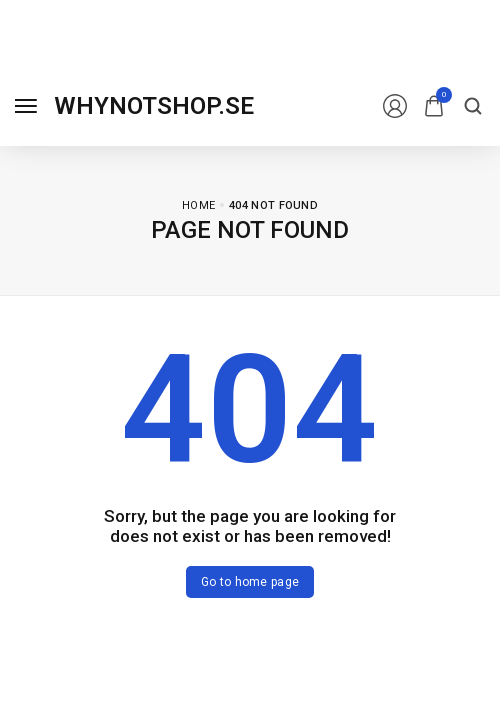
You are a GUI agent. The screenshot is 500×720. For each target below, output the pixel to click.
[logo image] (154, 106)
